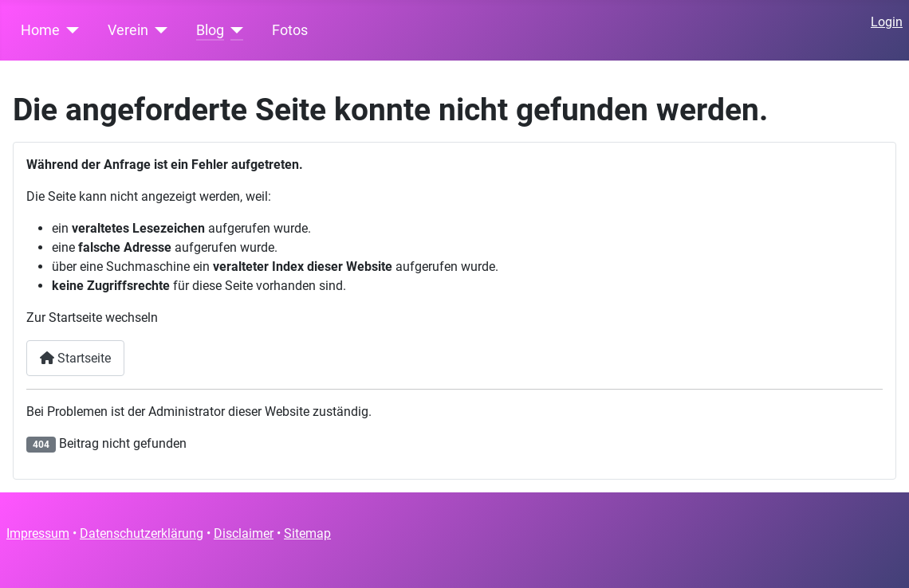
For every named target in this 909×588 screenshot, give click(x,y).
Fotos (290, 30)
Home (40, 30)
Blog (210, 30)
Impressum (38, 533)
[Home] (70, 30)
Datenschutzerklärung (142, 533)
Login (887, 22)
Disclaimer (244, 533)
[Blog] (234, 30)
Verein (128, 30)
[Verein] (158, 30)
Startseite (75, 358)
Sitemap (307, 533)
